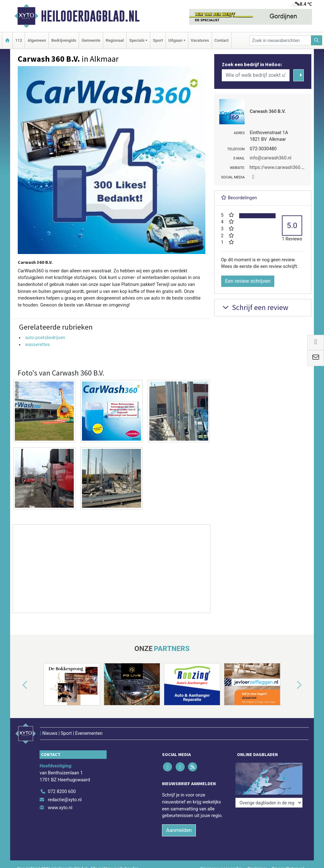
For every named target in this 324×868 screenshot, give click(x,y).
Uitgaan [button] (175, 40)
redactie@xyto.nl (65, 800)
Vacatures (200, 40)
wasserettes (37, 345)
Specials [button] (137, 40)
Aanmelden (179, 830)
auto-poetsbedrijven (45, 338)
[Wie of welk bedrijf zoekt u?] (256, 75)
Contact (222, 40)
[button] (18, 685)
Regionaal (115, 40)
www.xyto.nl (60, 808)
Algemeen (37, 40)
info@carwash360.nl (270, 158)
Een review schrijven (248, 281)
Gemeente (91, 40)
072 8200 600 (62, 792)
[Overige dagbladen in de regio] (269, 803)
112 (19, 40)
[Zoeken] (317, 40)
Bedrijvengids (64, 40)
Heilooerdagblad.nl (90, 16)
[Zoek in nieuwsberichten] (280, 40)
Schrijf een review (255, 307)
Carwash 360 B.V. (268, 112)
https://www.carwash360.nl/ (278, 167)
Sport (158, 40)
